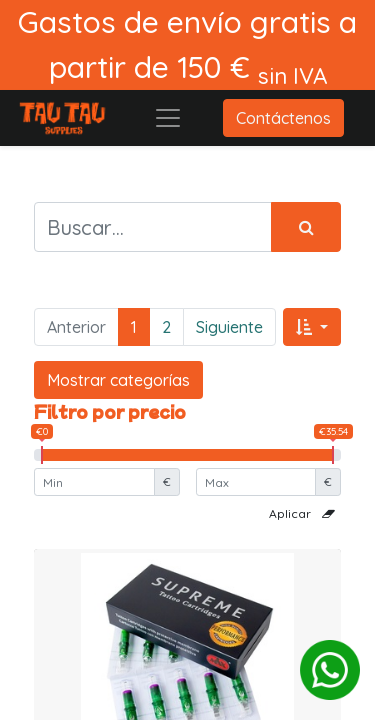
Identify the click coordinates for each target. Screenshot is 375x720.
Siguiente (229, 327)
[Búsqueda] (306, 227)
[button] (312, 327)
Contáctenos (283, 118)
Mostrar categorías (118, 380)
